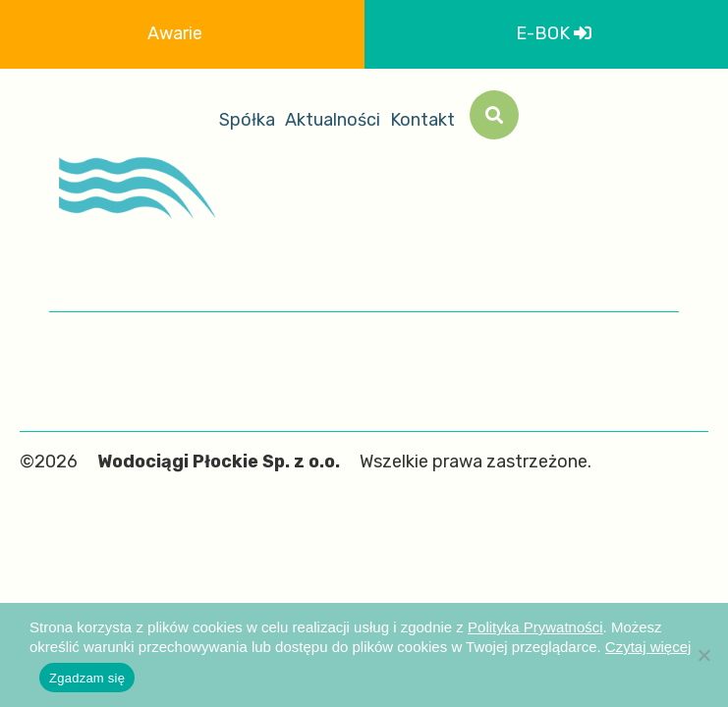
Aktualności (333, 120)
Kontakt (422, 120)
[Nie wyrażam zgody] (703, 655)
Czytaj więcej (648, 647)
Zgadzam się (87, 678)
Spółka (247, 120)
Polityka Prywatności (535, 627)
